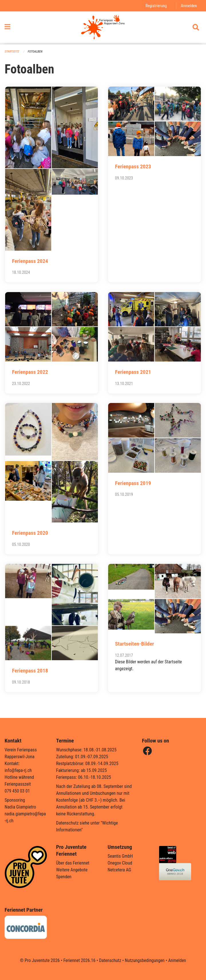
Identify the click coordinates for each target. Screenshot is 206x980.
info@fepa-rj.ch (18, 770)
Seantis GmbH (120, 856)
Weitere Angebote (72, 870)
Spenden (64, 877)
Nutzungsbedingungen (145, 960)
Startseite (12, 52)
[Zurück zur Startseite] (103, 28)
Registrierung (156, 6)
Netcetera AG (120, 870)
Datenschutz (110, 960)
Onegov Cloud (120, 863)
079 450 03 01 (17, 791)
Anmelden (189, 6)
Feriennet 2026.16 (79, 960)
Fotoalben (35, 52)
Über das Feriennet (73, 863)
